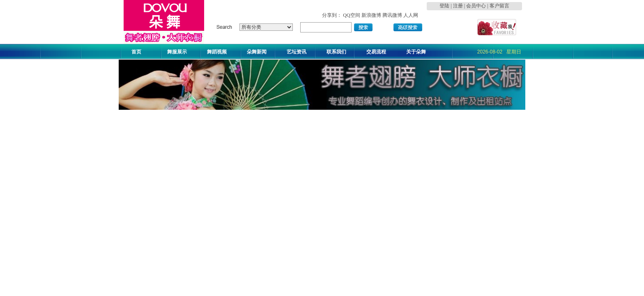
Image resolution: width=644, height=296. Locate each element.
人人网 (411, 15)
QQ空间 (351, 15)
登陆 (444, 6)
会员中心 (476, 6)
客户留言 (499, 6)
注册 (458, 6)
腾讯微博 (392, 15)
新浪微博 (371, 15)
